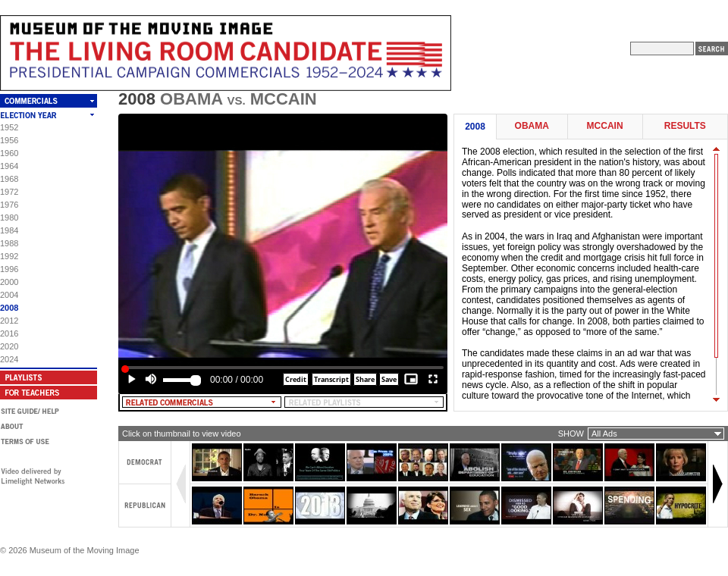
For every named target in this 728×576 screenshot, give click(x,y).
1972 (9, 192)
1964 (9, 166)
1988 (9, 243)
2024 (9, 359)
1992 (9, 256)
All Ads (604, 434)
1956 (9, 140)
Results (685, 126)
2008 (9, 308)
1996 (9, 269)
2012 (9, 321)
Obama (532, 126)
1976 (9, 205)
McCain (605, 126)
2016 (9, 333)
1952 (9, 127)
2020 (9, 346)
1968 (9, 179)
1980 (9, 218)
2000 (9, 282)
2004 (9, 295)
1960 (9, 153)
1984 (9, 230)
